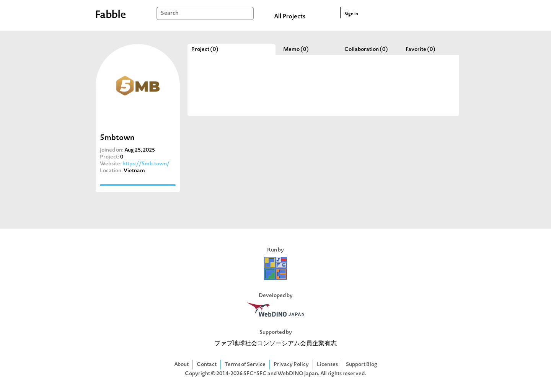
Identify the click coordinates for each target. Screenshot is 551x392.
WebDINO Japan (298, 374)
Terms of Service (245, 365)
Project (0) (205, 50)
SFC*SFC (255, 374)
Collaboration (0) (366, 50)
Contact (207, 365)
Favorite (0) (421, 50)
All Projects (290, 17)
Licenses (327, 365)
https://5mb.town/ (146, 164)
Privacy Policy (291, 365)
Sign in (351, 14)
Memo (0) (296, 50)
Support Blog (362, 365)
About (181, 365)
